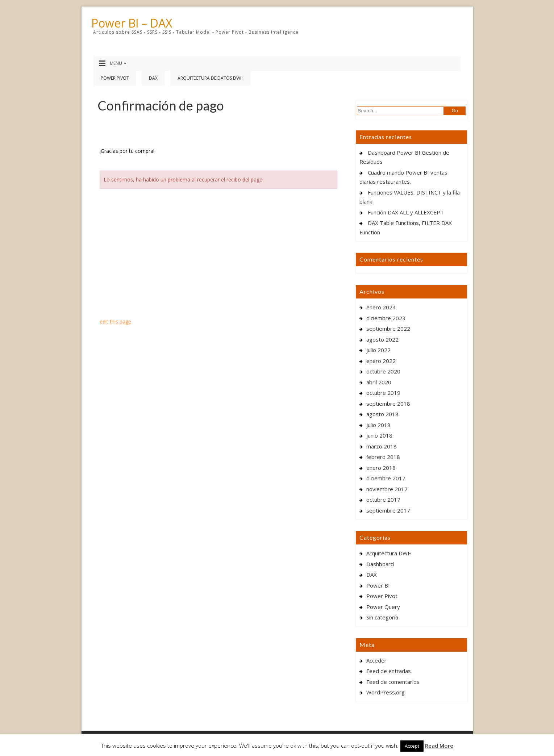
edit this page (115, 321)
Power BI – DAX (132, 23)
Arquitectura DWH (389, 553)
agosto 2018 (382, 414)
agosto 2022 (382, 339)
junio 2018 (379, 435)
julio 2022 (378, 350)
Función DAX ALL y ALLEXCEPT (406, 212)
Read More (439, 745)
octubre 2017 (383, 500)
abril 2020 (379, 382)
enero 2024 (381, 307)
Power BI (378, 585)
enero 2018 (381, 468)
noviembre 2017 (387, 489)
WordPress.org (386, 692)
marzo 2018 (382, 446)
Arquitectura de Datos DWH (211, 78)
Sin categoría (382, 617)
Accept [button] (412, 746)
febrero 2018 (383, 457)
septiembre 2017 (388, 510)
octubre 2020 (383, 371)
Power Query (383, 607)
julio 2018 (378, 425)
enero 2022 (381, 361)
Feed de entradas (389, 671)
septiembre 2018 (388, 404)
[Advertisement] (220, 254)
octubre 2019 (383, 393)
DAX (153, 78)
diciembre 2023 (386, 318)
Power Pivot (115, 78)
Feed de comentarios (393, 682)
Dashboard (380, 564)
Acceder (376, 660)
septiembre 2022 (388, 329)
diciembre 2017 (386, 478)
